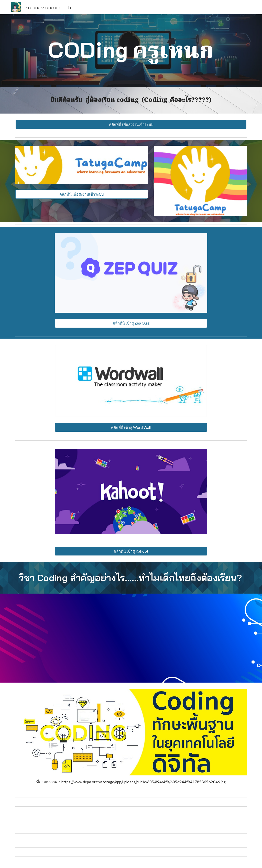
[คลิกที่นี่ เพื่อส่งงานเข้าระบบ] (131, 124)
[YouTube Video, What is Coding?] (72, 638)
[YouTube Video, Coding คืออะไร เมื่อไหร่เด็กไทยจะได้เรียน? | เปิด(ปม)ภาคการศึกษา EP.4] (190, 638)
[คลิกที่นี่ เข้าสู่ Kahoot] (131, 551)
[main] (131, 51)
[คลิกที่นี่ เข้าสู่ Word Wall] (131, 427)
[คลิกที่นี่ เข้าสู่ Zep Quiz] (131, 323)
